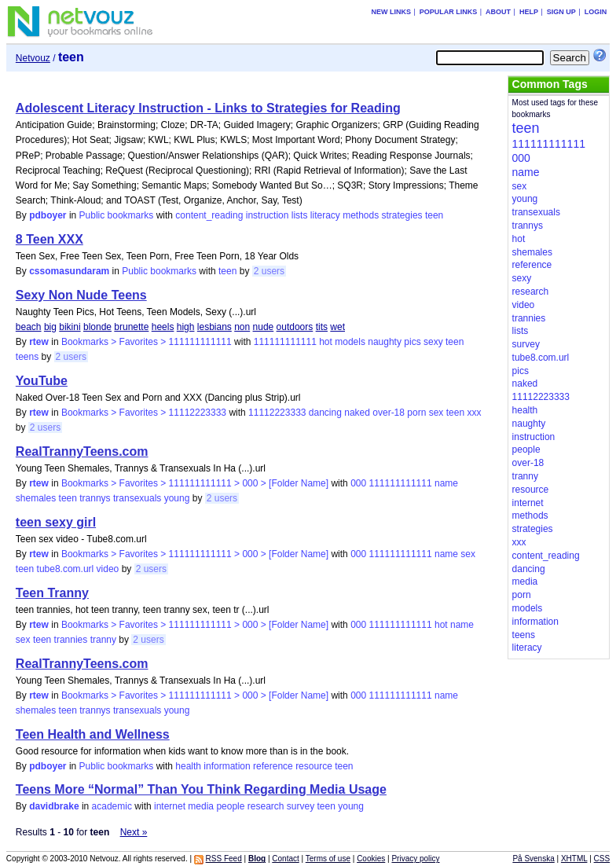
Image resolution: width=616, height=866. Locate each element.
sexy (433, 342)
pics (412, 342)
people (230, 806)
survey (301, 806)
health (188, 766)
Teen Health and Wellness (93, 734)
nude (264, 327)
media (201, 806)
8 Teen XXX (49, 239)
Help (529, 12)
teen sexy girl (56, 522)
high (186, 327)
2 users (269, 271)
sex (436, 413)
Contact (285, 859)
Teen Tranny (52, 593)
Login (596, 12)
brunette (131, 327)
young (177, 498)
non (242, 327)
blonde (97, 327)
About (498, 12)
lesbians (214, 327)
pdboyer (48, 215)
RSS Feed (224, 859)
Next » (134, 832)
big (50, 327)
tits (322, 327)
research (266, 806)
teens (27, 357)
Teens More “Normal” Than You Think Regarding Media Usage (201, 789)
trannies (71, 640)
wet (337, 327)
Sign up (561, 12)
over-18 (389, 413)
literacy (325, 215)
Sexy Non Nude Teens (81, 295)
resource (314, 766)
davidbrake (54, 806)
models (350, 342)
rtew (39, 342)
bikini (70, 327)
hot (326, 342)
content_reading (209, 215)
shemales (36, 498)
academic (112, 806)
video (108, 569)
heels (163, 327)
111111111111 (285, 342)
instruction (268, 215)
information (227, 766)
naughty (385, 342)
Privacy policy (415, 859)
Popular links (449, 12)
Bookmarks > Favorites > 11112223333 (144, 413)
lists (300, 215)
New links (391, 12)
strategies (402, 215)
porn (416, 413)
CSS (602, 859)
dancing (325, 413)
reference (273, 766)
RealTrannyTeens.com (82, 451)
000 (358, 483)
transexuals (137, 498)
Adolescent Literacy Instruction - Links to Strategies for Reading (208, 108)
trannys (95, 498)
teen (434, 215)
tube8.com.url (66, 569)
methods (361, 215)
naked (357, 413)
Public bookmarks (117, 215)
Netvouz (33, 58)
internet (170, 806)
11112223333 (277, 413)
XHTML (574, 859)
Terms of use (328, 859)
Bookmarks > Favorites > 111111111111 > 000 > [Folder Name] (195, 483)
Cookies (371, 859)
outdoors (295, 327)
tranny (103, 640)
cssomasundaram (69, 271)
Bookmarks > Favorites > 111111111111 (147, 342)
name (446, 483)
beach (29, 327)
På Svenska (533, 859)
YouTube (42, 381)
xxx (474, 413)
